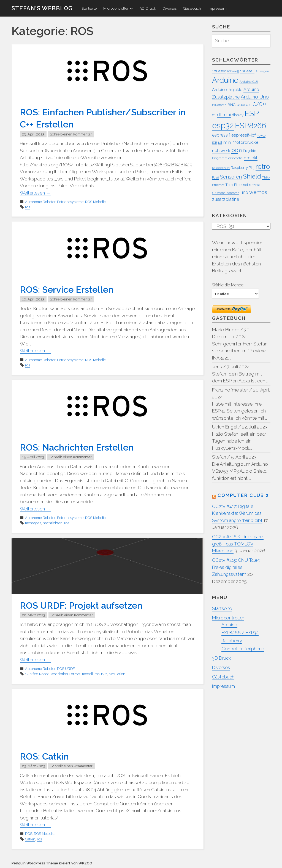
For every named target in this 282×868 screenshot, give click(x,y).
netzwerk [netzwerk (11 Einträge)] (221, 151)
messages (33, 523)
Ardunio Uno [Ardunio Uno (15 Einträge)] (255, 97)
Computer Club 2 (244, 496)
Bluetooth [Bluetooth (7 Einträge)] (219, 105)
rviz (104, 674)
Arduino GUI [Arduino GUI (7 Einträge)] (249, 82)
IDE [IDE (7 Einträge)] (215, 143)
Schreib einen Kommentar (71, 134)
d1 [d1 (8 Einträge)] (214, 115)
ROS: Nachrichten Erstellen (80, 447)
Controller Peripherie (244, 649)
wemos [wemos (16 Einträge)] (258, 192)
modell (87, 674)
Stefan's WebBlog (42, 8)
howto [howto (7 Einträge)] (261, 135)
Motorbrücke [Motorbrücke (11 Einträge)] (246, 142)
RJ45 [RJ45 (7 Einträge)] (215, 177)
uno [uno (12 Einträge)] (244, 192)
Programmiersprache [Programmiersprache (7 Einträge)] (227, 158)
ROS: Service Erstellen (69, 289)
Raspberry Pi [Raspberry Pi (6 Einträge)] (221, 168)
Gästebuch (192, 8)
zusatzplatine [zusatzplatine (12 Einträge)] (226, 199)
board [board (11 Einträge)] (242, 104)
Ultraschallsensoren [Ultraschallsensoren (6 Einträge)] (226, 193)
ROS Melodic (95, 202)
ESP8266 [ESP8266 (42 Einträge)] (250, 126)
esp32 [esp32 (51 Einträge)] (223, 125)
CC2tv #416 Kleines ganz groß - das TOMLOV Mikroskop (238, 544)
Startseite (89, 8)
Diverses (170, 8)
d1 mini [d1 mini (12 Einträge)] (224, 115)
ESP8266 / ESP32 (241, 633)
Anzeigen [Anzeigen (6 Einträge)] (262, 71)
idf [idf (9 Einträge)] (220, 142)
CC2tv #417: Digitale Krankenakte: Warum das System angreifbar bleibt (239, 514)
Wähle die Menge (228, 285)
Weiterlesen (36, 193)
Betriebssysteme (70, 202)
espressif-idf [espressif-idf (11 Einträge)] (243, 135)
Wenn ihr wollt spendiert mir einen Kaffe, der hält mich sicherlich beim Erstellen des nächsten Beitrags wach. (238, 257)
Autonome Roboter (40, 202)
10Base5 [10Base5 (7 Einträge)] (233, 71)
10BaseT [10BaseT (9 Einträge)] (247, 71)
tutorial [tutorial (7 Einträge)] (254, 185)
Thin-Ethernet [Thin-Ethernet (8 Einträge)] (237, 185)
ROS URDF (66, 668)
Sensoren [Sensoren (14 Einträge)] (231, 177)
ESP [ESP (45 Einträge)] (252, 114)
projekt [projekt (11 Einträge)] (251, 158)
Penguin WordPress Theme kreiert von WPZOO (52, 863)
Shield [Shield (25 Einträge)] (252, 176)
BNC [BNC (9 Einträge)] (231, 105)
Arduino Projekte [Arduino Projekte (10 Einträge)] (227, 90)
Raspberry (233, 641)
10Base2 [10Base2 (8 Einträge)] (219, 71)
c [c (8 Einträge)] (250, 105)
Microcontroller (118, 8)
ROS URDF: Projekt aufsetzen (84, 605)
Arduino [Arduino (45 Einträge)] (225, 80)
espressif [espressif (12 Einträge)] (221, 135)
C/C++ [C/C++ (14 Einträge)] (259, 104)
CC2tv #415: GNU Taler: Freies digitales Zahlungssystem (236, 568)
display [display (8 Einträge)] (238, 115)
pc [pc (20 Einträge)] (235, 150)
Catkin (30, 839)
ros (28, 207)
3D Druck (148, 8)
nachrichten (53, 523)
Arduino (230, 625)
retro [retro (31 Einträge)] (263, 167)
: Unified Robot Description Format (53, 674)
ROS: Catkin (45, 756)
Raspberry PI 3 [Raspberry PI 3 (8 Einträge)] (243, 168)
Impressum (217, 8)
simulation (117, 674)
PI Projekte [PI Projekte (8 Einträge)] (248, 151)
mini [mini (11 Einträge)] (227, 142)
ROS (29, 833)
